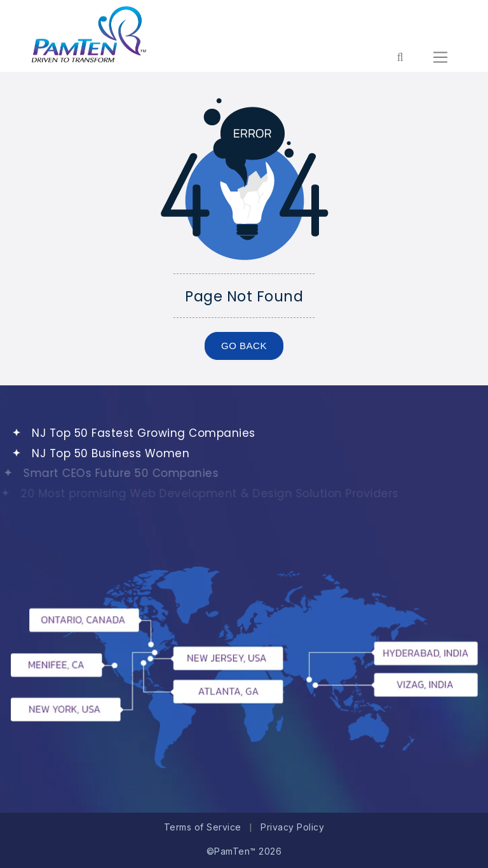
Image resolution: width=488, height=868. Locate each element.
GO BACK (244, 346)
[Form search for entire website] (400, 57)
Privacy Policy (292, 827)
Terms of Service (203, 827)
